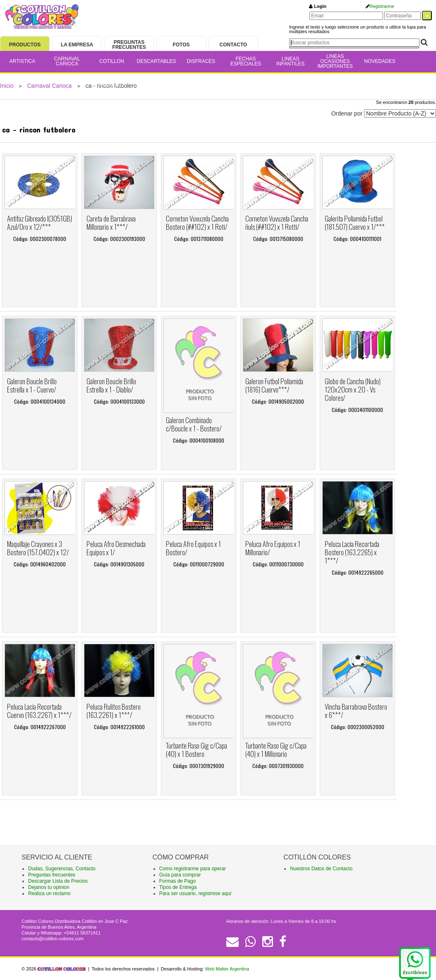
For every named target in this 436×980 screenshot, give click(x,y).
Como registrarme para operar (193, 869)
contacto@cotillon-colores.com (53, 939)
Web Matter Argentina (227, 969)
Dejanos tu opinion (49, 887)
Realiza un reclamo (49, 893)
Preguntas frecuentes (52, 875)
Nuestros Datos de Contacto (321, 869)
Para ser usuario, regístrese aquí (195, 893)
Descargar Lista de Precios (58, 881)
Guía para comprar (180, 875)
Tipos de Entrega (178, 887)
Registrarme (382, 6)
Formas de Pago (178, 881)
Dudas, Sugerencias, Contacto (62, 869)
